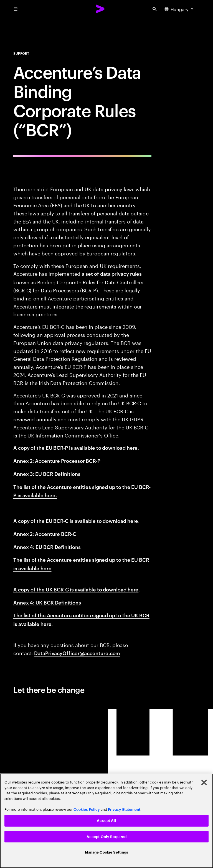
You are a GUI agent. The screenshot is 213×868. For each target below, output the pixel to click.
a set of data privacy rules (112, 273)
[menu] (16, 9)
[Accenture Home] (100, 9)
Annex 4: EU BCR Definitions (47, 547)
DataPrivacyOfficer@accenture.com (77, 653)
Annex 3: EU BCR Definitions (47, 473)
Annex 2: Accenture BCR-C (45, 534)
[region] (106, 821)
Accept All (106, 821)
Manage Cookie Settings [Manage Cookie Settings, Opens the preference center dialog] (107, 852)
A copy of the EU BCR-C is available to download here (76, 520)
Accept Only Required (107, 837)
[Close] (204, 782)
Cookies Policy (87, 809)
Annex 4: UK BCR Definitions (47, 602)
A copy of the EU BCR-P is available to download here (75, 447)
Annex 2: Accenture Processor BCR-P (57, 460)
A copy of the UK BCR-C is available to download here (76, 589)
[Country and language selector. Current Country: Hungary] (180, 9)
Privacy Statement (124, 809)
